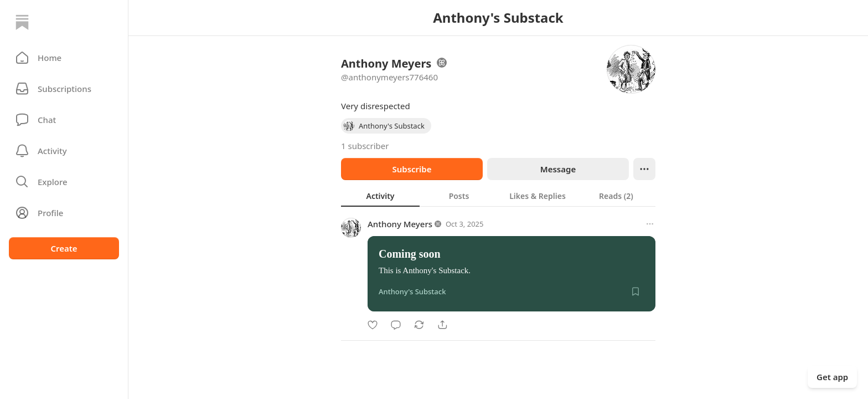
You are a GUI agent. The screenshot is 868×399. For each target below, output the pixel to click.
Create (64, 248)
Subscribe (412, 169)
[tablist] (498, 196)
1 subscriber (365, 146)
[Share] (442, 325)
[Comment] (396, 325)
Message (558, 169)
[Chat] (64, 120)
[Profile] (64, 213)
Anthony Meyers (400, 224)
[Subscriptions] (64, 89)
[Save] (635, 291)
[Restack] (419, 325)
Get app (832, 377)
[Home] (22, 22)
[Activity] (64, 151)
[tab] (380, 196)
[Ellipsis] (644, 169)
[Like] (373, 325)
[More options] (650, 224)
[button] (64, 58)
